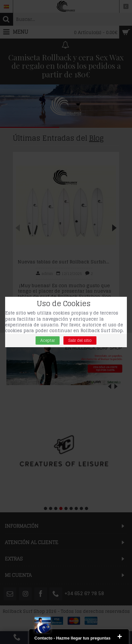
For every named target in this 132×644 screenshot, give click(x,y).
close (120, 637)
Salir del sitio (80, 340)
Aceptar (48, 340)
